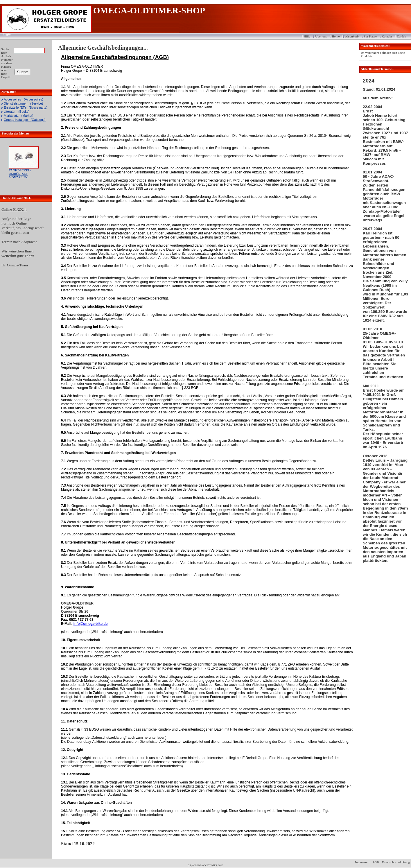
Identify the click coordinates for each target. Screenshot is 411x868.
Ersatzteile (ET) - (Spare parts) (26, 107)
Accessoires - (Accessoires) (24, 99)
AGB (375, 862)
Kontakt (387, 36)
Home (336, 36)
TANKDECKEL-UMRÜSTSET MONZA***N (20, 174)
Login (5, 34)
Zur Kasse (370, 36)
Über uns (321, 36)
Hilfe (307, 36)
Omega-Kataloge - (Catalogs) (25, 120)
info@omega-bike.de (91, 624)
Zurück (401, 36)
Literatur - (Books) (17, 112)
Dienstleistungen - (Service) (23, 103)
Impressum (362, 862)
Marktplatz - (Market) (18, 116)
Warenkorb (352, 36)
